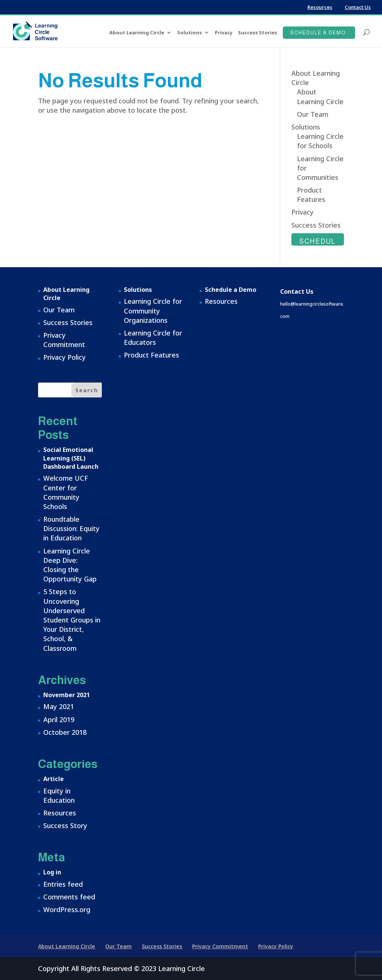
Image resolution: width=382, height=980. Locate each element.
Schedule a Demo (318, 33)
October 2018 (65, 732)
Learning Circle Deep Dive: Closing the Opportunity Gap (70, 565)
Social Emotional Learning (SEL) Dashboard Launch (71, 458)
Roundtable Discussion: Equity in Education (71, 528)
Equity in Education (59, 795)
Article (54, 779)
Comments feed (69, 897)
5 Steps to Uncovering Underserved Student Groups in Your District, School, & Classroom (72, 620)
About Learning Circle (137, 33)
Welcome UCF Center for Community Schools (66, 492)
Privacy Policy (65, 357)
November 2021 (67, 695)
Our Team (313, 114)
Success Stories (258, 33)
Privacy (224, 33)
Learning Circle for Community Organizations (153, 310)
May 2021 (59, 706)
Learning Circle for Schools (320, 141)
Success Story (65, 825)
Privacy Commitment (64, 340)
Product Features (311, 195)
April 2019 (59, 720)
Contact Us (358, 7)
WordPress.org (67, 909)
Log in (52, 872)
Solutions (190, 33)
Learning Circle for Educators (153, 338)
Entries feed (63, 884)
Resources (320, 7)
